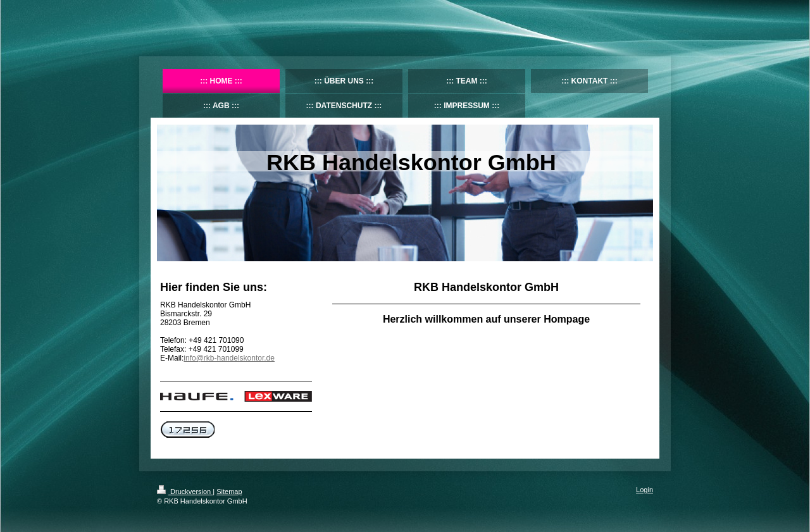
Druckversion (185, 492)
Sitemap (229, 492)
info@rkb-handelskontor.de (229, 358)
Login (645, 490)
